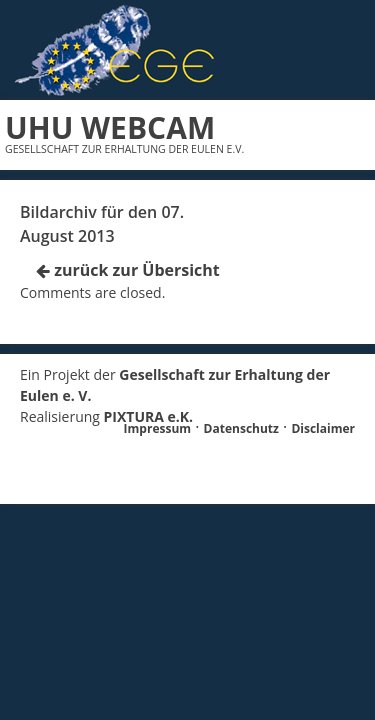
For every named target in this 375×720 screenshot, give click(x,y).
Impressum (158, 428)
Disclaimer (323, 428)
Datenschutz (241, 428)
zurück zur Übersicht (128, 270)
